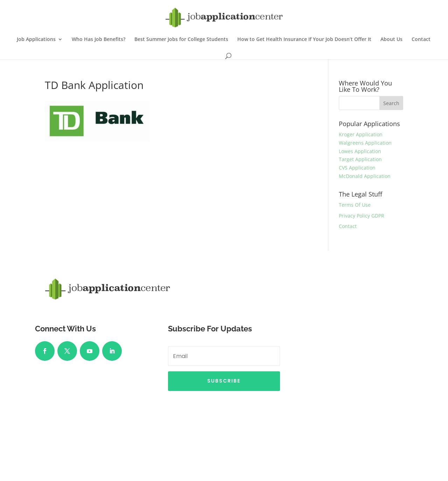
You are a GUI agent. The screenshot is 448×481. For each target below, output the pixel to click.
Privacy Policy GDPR (362, 216)
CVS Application (357, 168)
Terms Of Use (355, 205)
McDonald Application (365, 176)
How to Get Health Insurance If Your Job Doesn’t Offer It (304, 40)
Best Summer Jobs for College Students (181, 40)
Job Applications (36, 40)
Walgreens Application (365, 143)
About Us (391, 40)
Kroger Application (361, 134)
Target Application (360, 159)
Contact (421, 40)
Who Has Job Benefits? (99, 40)
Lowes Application (360, 151)
